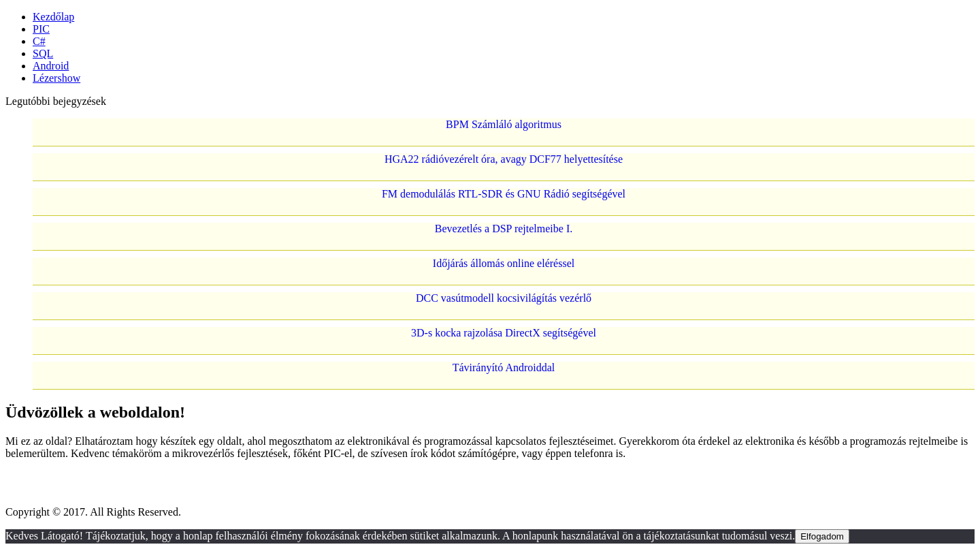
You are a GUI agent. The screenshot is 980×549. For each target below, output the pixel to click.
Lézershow (56, 78)
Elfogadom (822, 536)
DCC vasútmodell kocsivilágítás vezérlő (504, 298)
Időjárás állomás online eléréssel (504, 263)
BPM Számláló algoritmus (504, 124)
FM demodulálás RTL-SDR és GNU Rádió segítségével (504, 194)
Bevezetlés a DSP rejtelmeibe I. (504, 229)
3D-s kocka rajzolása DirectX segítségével (504, 333)
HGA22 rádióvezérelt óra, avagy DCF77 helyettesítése (504, 159)
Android (51, 66)
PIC (41, 29)
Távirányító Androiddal (504, 367)
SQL (43, 53)
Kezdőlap (53, 17)
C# (39, 41)
